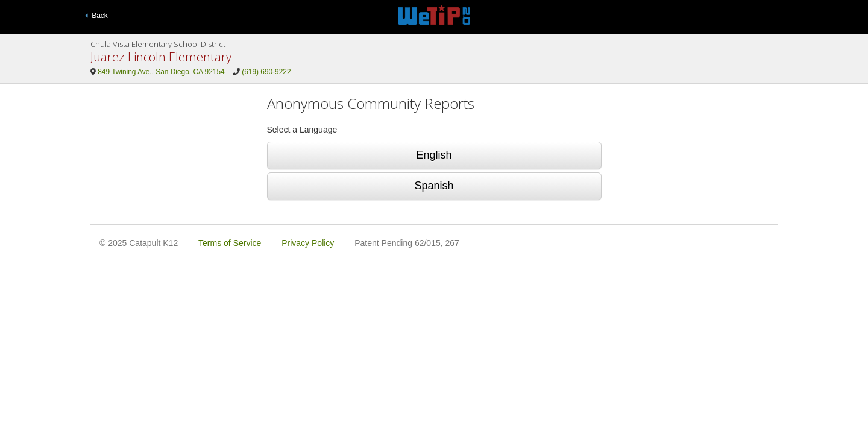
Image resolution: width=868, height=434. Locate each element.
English (434, 155)
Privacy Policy (308, 243)
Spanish (434, 186)
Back (96, 16)
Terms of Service (230, 243)
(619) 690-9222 (266, 72)
